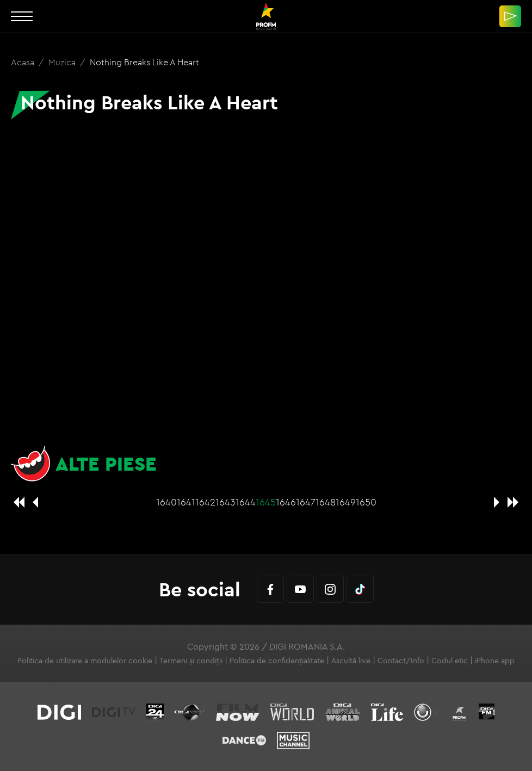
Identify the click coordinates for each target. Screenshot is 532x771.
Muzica (63, 62)
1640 (166, 502)
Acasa (24, 62)
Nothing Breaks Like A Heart (144, 62)
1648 (326, 502)
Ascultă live (351, 661)
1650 (366, 502)
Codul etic (450, 661)
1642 (205, 502)
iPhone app (495, 661)
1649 (346, 502)
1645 (266, 502)
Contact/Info (401, 661)
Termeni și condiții (191, 661)
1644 (246, 502)
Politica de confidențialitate (277, 661)
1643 (225, 502)
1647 (306, 502)
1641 (186, 502)
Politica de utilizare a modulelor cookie (85, 661)
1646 (286, 502)
